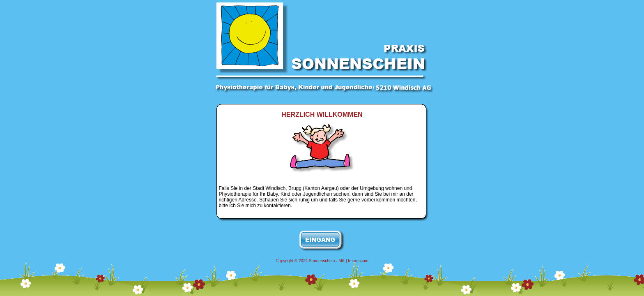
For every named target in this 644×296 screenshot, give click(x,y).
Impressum (358, 261)
